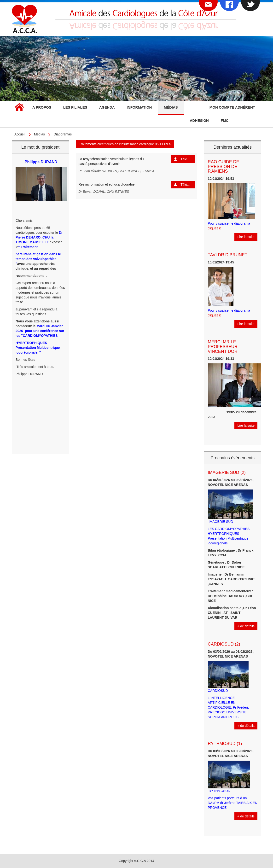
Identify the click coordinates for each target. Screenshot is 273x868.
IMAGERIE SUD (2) (227, 472)
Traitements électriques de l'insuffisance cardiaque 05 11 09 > (125, 144)
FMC (225, 120)
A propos (42, 107)
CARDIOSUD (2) (224, 644)
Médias (171, 107)
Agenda (107, 107)
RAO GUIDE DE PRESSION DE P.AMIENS (224, 167)
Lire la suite (246, 237)
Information (139, 107)
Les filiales (75, 107)
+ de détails (246, 626)
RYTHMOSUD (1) (225, 744)
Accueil (19, 108)
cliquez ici (215, 228)
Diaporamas (63, 134)
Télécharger (184, 159)
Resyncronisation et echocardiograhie (106, 184)
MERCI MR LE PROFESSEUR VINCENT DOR (223, 347)
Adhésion (199, 120)
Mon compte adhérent (232, 107)
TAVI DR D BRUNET (228, 255)
